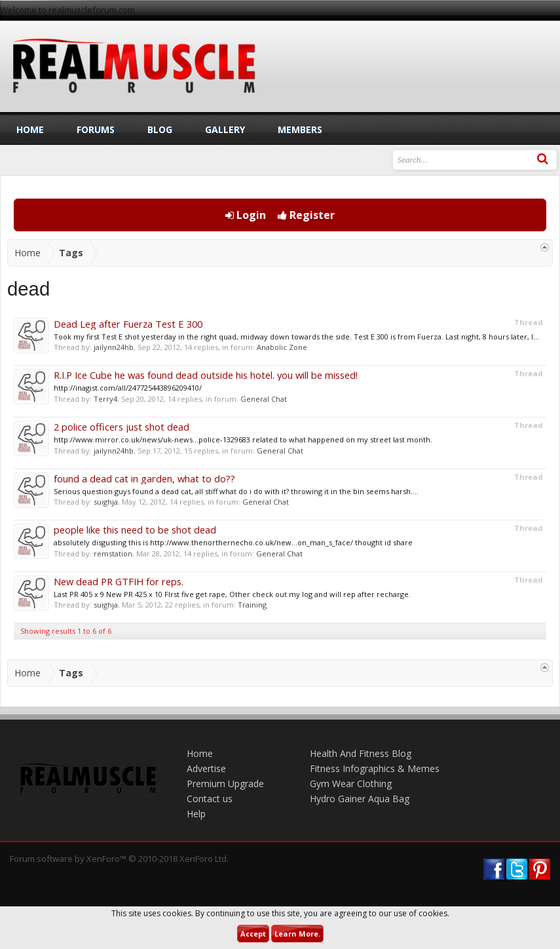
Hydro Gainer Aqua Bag (360, 799)
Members (300, 129)
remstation (113, 553)
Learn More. (297, 934)
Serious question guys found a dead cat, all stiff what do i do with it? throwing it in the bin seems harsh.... (236, 491)
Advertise (206, 768)
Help (196, 814)
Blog (160, 129)
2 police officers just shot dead (121, 427)
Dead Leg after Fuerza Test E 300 (128, 324)
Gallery (225, 129)
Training (252, 605)
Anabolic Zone (282, 347)
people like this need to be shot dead (135, 530)
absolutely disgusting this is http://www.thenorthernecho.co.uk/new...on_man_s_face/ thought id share (233, 542)
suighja (106, 502)
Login (246, 215)
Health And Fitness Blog (361, 753)
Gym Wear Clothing (351, 784)
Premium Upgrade (225, 784)
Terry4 (105, 399)
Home (30, 129)
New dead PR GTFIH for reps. (119, 581)
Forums (96, 129)
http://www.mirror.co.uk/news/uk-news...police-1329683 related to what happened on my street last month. (243, 439)
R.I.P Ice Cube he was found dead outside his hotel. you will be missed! (206, 375)
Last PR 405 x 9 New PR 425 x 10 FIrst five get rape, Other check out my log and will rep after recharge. (232, 594)
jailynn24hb (114, 347)
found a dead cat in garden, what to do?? (144, 478)
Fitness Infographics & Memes (375, 768)
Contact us (210, 799)
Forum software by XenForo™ (119, 859)
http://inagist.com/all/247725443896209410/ (128, 388)
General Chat (264, 399)
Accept (253, 934)
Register (306, 215)
